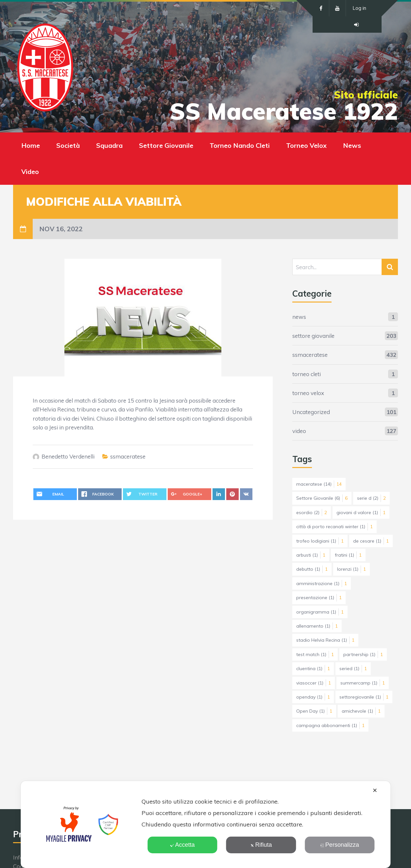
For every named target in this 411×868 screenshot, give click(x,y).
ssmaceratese (128, 456)
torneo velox (308, 393)
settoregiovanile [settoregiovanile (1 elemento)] (364, 697)
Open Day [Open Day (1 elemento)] (314, 711)
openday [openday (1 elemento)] (313, 697)
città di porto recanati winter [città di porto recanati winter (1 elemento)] (334, 527)
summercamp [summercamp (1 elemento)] (363, 683)
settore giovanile (313, 336)
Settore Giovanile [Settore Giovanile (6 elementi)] (322, 498)
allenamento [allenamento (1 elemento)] (317, 626)
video (299, 431)
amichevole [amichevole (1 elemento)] (361, 711)
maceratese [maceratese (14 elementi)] (319, 484)
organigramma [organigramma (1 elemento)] (320, 612)
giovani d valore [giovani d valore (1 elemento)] (361, 512)
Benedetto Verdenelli (68, 456)
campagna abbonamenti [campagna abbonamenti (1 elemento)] (330, 725)
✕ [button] (375, 790)
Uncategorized (311, 412)
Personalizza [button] (340, 845)
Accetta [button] (183, 845)
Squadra (109, 145)
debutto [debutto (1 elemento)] (312, 569)
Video (30, 172)
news (299, 317)
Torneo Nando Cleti (240, 145)
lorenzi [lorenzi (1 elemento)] (351, 569)
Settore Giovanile (166, 145)
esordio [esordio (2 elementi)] (312, 512)
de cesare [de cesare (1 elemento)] (371, 541)
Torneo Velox (306, 145)
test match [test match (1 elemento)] (315, 654)
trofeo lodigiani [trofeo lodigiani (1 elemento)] (320, 541)
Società (68, 145)
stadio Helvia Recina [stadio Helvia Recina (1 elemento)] (325, 640)
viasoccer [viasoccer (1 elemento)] (314, 683)
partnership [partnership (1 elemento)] (363, 654)
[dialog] (205, 825)
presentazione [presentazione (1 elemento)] (319, 598)
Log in (359, 8)
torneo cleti (307, 374)
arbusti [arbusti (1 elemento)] (311, 555)
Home (31, 145)
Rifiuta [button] (261, 845)
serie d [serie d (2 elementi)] (371, 498)
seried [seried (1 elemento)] (353, 668)
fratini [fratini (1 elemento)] (348, 555)
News (352, 145)
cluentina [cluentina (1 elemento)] (313, 668)
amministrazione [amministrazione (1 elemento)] (322, 583)
